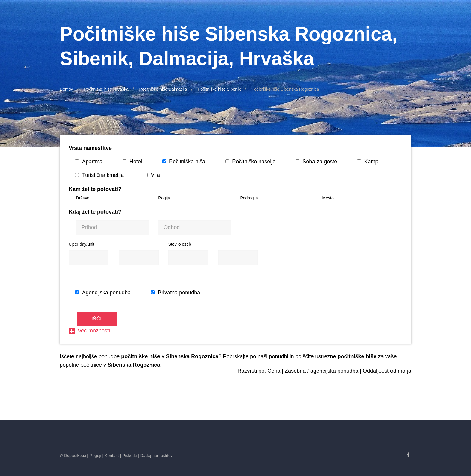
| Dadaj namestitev (155, 456)
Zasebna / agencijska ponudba (322, 371)
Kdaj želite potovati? (95, 212)
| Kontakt (111, 456)
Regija (164, 198)
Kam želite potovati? (95, 189)
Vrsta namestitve (90, 148)
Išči (97, 319)
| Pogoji (94, 456)
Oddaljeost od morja (387, 371)
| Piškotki (129, 456)
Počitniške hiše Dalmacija (163, 89)
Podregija (249, 198)
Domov (66, 89)
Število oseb (180, 244)
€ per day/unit (82, 244)
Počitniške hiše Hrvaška (106, 89)
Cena (274, 371)
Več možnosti (89, 331)
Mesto (328, 198)
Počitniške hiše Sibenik (219, 89)
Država (83, 198)
